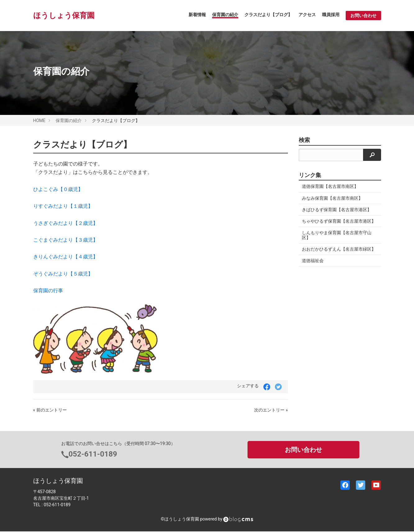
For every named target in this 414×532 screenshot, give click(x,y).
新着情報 (197, 15)
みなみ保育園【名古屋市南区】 (332, 198)
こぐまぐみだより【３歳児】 (66, 240)
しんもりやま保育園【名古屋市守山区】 (337, 235)
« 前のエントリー (50, 410)
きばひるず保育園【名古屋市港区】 (337, 210)
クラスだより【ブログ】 (268, 15)
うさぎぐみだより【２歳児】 (66, 223)
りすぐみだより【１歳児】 (63, 206)
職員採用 (331, 15)
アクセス (307, 15)
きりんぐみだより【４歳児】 (66, 257)
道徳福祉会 (313, 261)
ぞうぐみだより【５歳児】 (63, 274)
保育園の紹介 (225, 15)
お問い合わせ (363, 16)
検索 (304, 140)
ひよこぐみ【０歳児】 (58, 189)
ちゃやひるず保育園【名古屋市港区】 (339, 221)
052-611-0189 (93, 454)
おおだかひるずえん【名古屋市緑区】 (339, 249)
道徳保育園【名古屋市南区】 (330, 186)
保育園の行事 (48, 291)
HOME (39, 120)
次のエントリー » (271, 410)
